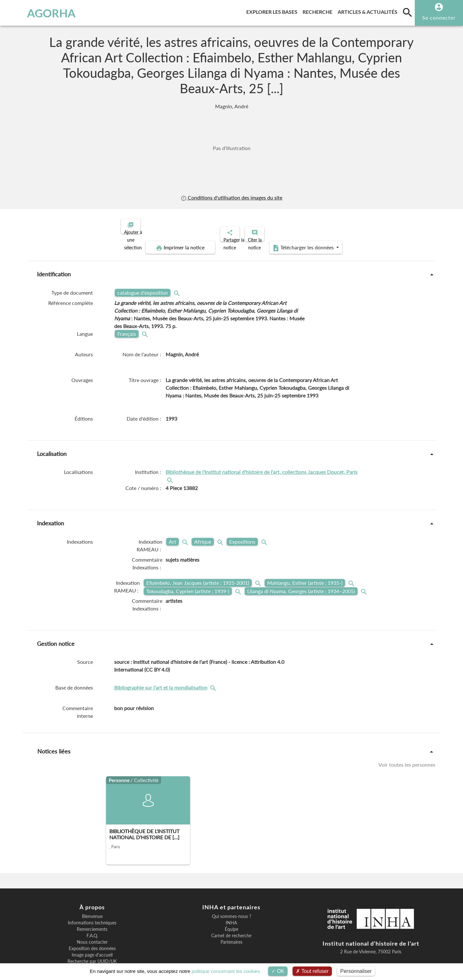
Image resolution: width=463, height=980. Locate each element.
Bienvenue (92, 894)
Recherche (319, 11)
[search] (407, 12)
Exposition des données (92, 926)
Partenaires (232, 920)
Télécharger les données (379, 226)
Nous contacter (92, 920)
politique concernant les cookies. (227, 971)
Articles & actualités (369, 11)
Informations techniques (92, 901)
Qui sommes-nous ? (232, 894)
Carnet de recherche (231, 913)
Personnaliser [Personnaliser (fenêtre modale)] (356, 971)
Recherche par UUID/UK (92, 939)
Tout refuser (312, 971)
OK (278, 971)
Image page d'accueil (92, 933)
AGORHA (38, 13)
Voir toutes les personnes (407, 742)
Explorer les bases (273, 11)
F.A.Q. (92, 913)
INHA (231, 901)
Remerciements (92, 907)
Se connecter (439, 18)
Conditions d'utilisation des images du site (232, 197)
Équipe (232, 907)
